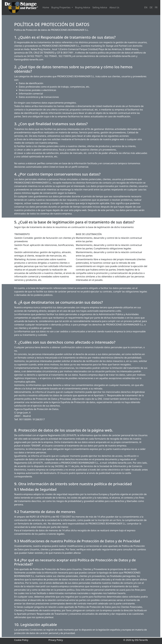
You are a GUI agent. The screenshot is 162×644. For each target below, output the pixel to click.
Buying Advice (83, 7)
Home (46, 7)
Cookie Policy (21, 640)
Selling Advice (100, 7)
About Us (114, 7)
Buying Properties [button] (61, 7)
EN (146, 7)
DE (151, 7)
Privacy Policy (56, 640)
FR (156, 7)
